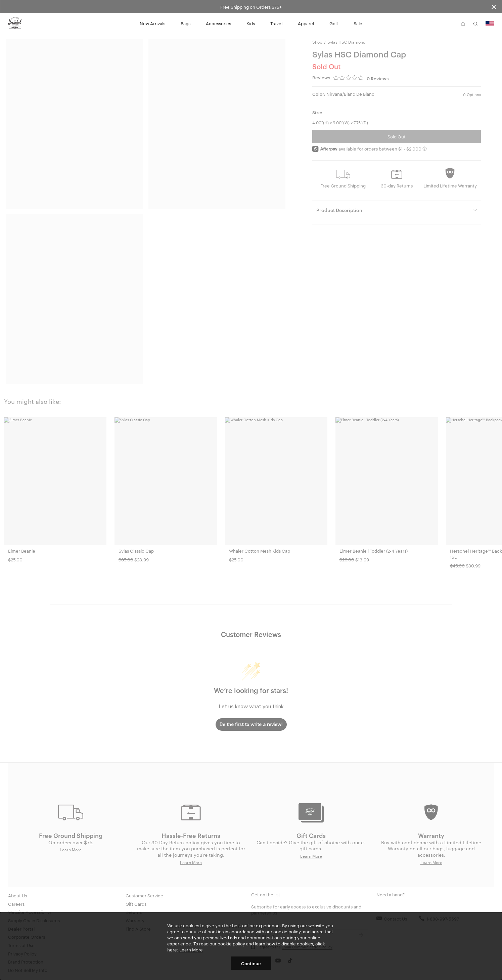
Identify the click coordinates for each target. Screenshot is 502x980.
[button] (451, 23)
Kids (251, 23)
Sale (358, 23)
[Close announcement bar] (494, 7)
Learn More (191, 949)
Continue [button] (251, 963)
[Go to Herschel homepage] (15, 23)
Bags (186, 23)
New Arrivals (152, 23)
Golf (334, 23)
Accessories (218, 23)
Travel (276, 23)
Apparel (306, 23)
